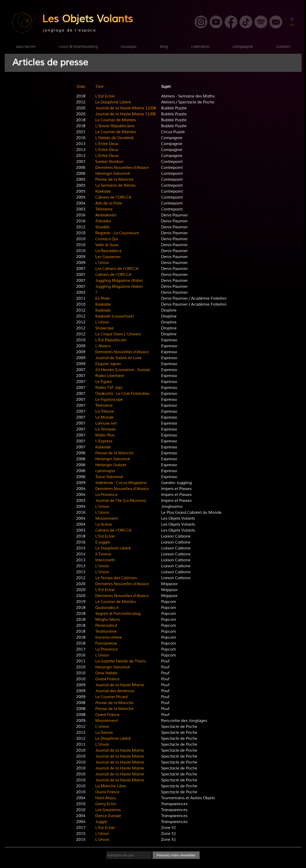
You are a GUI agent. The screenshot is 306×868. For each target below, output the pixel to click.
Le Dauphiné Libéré (113, 102)
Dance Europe (108, 816)
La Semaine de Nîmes (115, 186)
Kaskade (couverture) (115, 316)
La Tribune (105, 412)
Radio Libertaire (110, 376)
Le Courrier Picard (111, 697)
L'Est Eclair (105, 96)
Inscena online (109, 637)
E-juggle (103, 542)
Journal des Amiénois (115, 691)
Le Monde (105, 417)
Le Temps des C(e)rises (116, 578)
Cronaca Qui (107, 239)
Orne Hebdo (106, 673)
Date (81, 87)
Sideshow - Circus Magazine (121, 483)
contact (283, 47)
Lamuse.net (106, 423)
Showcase (105, 328)
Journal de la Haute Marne (120, 685)
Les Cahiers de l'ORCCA (117, 269)
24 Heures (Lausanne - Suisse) (123, 370)
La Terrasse (105, 429)
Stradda (102, 227)
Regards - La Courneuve (117, 233)
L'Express (104, 441)
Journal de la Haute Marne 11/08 (125, 114)
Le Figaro (104, 382)
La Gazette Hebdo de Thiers (121, 661)
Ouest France (107, 679)
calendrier (200, 47)
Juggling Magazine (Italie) (119, 281)
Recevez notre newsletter (176, 855)
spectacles (26, 47)
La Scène (104, 524)
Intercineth (105, 560)
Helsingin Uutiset (111, 465)
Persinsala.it (106, 626)
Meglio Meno (108, 620)
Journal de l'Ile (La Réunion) (121, 501)
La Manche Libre (111, 786)
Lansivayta (105, 471)
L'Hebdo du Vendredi (115, 138)
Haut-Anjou (106, 798)
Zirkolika (103, 221)
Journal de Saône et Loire (119, 358)
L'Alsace (103, 346)
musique (129, 47)
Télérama (104, 209)
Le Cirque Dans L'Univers (118, 334)
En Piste (103, 299)
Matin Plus (105, 435)
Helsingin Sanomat (113, 174)
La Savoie (104, 733)
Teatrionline (106, 632)
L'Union (102, 263)
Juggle (101, 822)
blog (164, 47)
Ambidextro (106, 215)
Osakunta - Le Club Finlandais (122, 394)
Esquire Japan (108, 364)
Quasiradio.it (107, 608)
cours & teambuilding (78, 47)
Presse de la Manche (114, 180)
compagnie (243, 47)
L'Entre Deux (107, 144)
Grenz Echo (106, 804)
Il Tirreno (103, 554)
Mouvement (107, 519)
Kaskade (103, 191)
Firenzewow (106, 643)
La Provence (107, 495)
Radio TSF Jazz (109, 388)
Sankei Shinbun (109, 162)
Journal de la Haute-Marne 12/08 (126, 108)
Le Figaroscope (109, 400)
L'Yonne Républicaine (115, 126)
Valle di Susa (107, 245)
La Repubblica (108, 251)
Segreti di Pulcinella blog (118, 614)
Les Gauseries (108, 257)
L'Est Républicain (111, 340)
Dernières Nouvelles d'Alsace (122, 168)
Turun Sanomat (109, 477)
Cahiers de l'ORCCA (113, 197)
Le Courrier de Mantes (116, 120)
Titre (99, 87)
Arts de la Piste (109, 203)
